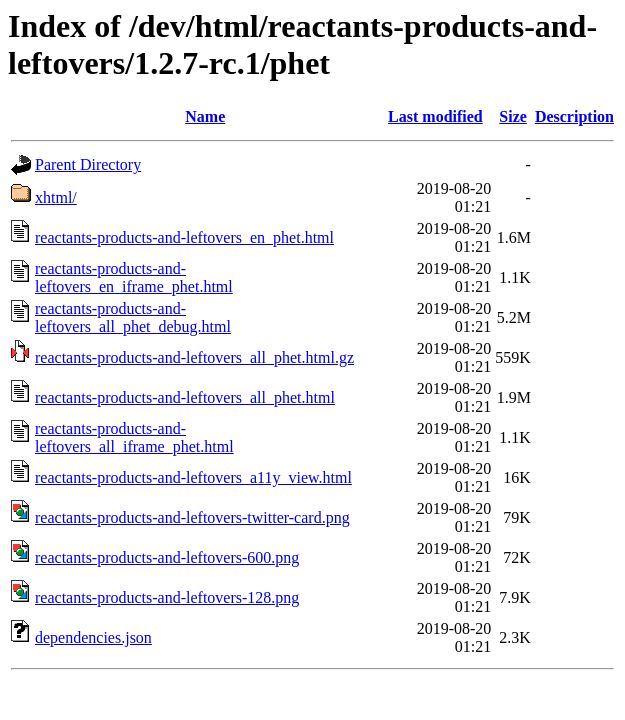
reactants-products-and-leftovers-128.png (167, 597)
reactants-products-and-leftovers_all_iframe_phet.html (134, 437)
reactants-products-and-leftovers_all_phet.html (185, 397)
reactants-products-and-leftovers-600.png (167, 557)
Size (513, 116)
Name (205, 116)
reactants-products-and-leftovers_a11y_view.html (193, 477)
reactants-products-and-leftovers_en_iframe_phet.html (134, 277)
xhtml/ (56, 197)
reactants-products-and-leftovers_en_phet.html (184, 237)
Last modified (435, 116)
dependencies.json (93, 637)
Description (574, 116)
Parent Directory (88, 164)
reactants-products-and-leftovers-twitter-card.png (192, 517)
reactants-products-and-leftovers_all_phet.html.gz (194, 357)
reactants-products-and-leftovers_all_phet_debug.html (133, 317)
